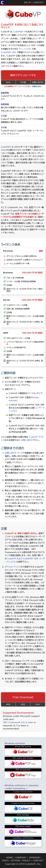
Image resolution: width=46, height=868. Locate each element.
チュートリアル (25, 49)
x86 (23, 704)
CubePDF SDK (9, 52)
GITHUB (15, 860)
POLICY (26, 860)
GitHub (13, 400)
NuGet (35, 397)
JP (29, 2)
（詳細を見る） (37, 86)
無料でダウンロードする (23, 75)
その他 (23, 82)
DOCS (5, 860)
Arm (8, 82)
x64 (8, 704)
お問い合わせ (38, 82)
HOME (9, 858)
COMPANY (21, 858)
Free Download (23, 697)
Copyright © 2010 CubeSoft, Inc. (23, 864)
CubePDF (18, 32)
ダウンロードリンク (13, 567)
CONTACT (38, 2)
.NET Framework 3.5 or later (18, 722)
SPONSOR (34, 858)
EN (26, 2)
